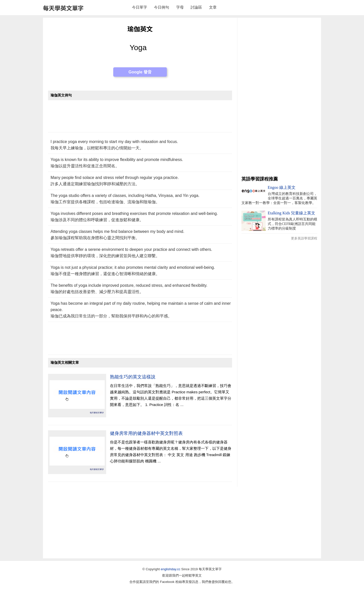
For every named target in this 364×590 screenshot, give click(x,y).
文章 (213, 7)
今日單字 (140, 7)
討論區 (196, 7)
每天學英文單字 (63, 8)
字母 (180, 7)
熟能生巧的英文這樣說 (133, 377)
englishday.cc (171, 569)
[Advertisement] (140, 119)
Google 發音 (140, 72)
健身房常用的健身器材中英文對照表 (146, 433)
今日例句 (162, 7)
